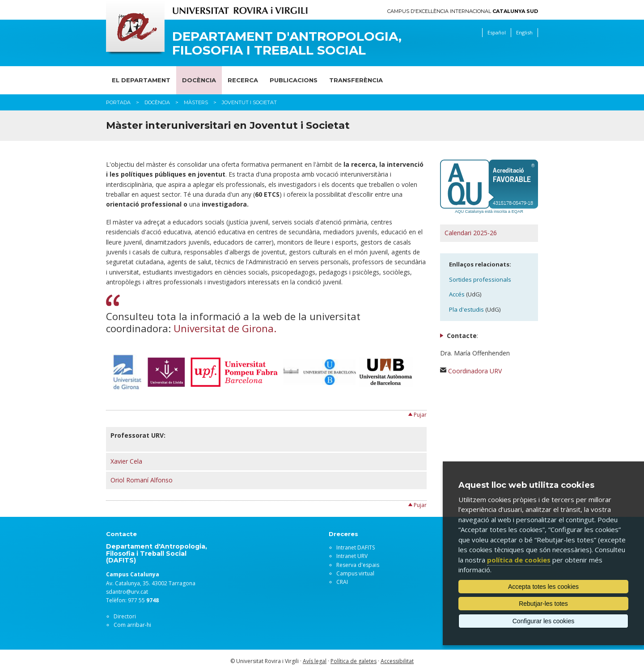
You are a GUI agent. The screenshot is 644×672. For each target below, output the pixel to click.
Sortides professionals (480, 279)
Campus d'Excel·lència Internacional (463, 11)
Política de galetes (354, 661)
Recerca (243, 80)
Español (497, 32)
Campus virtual (355, 573)
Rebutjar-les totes (543, 604)
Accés (457, 294)
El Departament (141, 80)
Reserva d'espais (358, 565)
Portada (118, 102)
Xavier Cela (126, 461)
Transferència (356, 80)
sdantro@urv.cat (127, 592)
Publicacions (294, 80)
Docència (199, 80)
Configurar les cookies (544, 621)
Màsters (196, 102)
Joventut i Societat (249, 102)
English (524, 32)
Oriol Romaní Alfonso (142, 480)
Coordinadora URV (475, 371)
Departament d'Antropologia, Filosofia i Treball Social (287, 43)
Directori (125, 616)
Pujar (420, 415)
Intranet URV (352, 556)
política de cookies (519, 560)
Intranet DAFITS (356, 547)
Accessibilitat (397, 661)
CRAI (342, 582)
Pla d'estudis (466, 309)
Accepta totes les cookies (543, 587)
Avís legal (315, 661)
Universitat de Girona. (225, 328)
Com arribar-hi (132, 625)
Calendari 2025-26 (471, 233)
